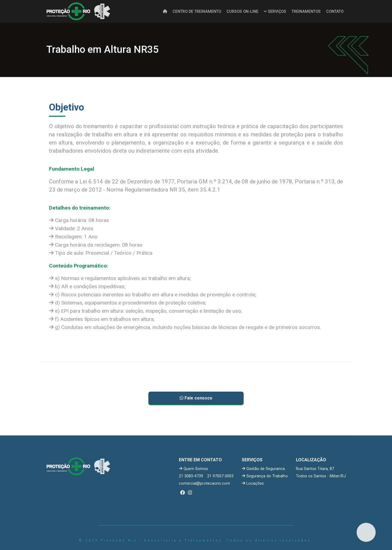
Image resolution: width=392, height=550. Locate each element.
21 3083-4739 (191, 476)
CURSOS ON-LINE (242, 12)
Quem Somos (193, 469)
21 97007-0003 (220, 476)
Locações (253, 483)
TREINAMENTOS (306, 12)
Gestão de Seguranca (263, 469)
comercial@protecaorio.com (204, 483)
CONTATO (335, 12)
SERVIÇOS (275, 12)
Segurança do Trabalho (265, 476)
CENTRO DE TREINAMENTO (197, 12)
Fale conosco (196, 398)
